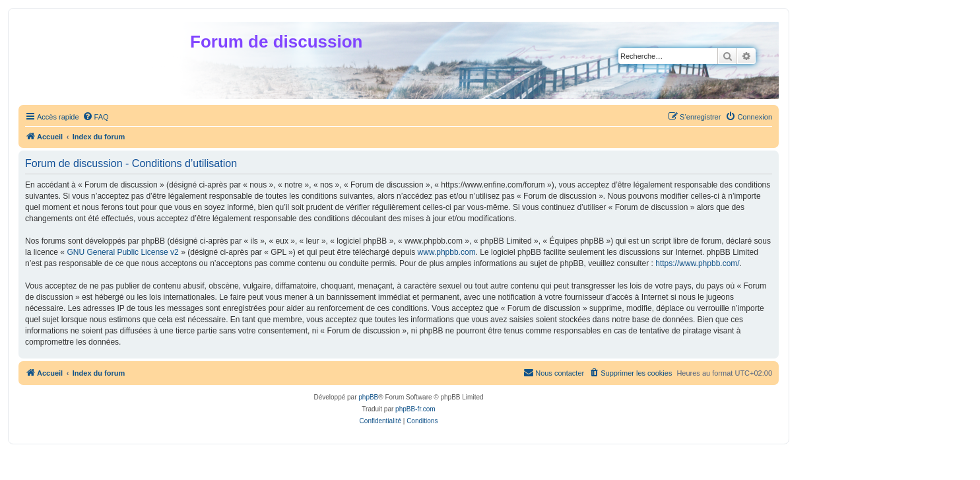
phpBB (368, 397)
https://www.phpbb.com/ (697, 263)
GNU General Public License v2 (122, 252)
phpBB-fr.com (415, 409)
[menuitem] (96, 117)
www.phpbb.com (447, 252)
